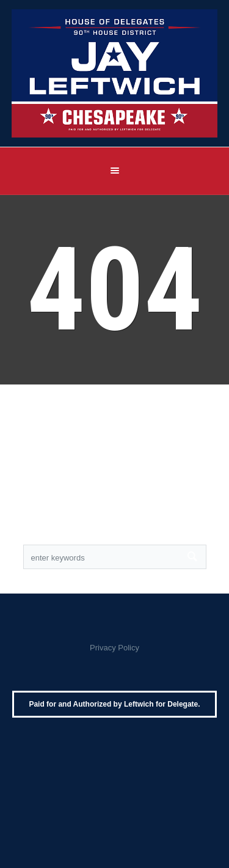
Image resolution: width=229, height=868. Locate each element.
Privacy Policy (114, 648)
